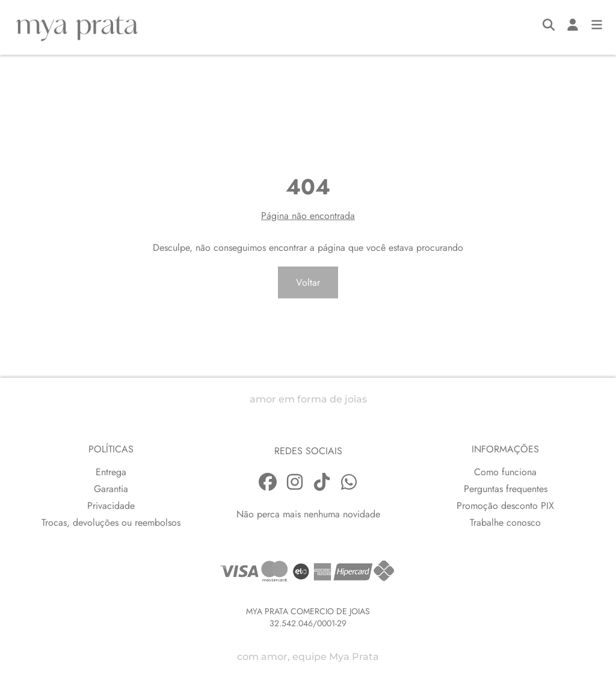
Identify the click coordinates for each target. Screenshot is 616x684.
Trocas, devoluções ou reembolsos (111, 522)
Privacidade (111, 506)
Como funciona (505, 472)
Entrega (111, 472)
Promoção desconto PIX (505, 506)
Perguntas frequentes (506, 489)
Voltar (308, 282)
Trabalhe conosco (505, 522)
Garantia (111, 489)
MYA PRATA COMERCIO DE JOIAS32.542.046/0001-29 (308, 617)
